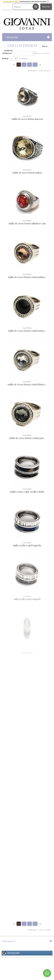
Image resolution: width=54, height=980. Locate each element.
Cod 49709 (27, 170)
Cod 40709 (27, 274)
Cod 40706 (27, 435)
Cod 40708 (27, 328)
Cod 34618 (27, 489)
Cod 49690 (27, 221)
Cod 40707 (27, 382)
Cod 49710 (27, 116)
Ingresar (46, 6)
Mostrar (5, 58)
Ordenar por (7, 53)
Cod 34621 (27, 543)
